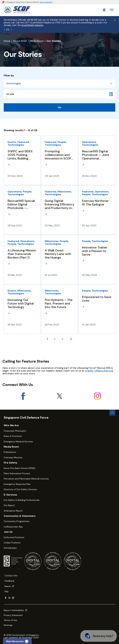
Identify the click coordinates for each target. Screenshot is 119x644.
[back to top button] (112, 413)
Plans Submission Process (17, 473)
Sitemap (8, 625)
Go (60, 107)
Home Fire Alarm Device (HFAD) (20, 468)
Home (7, 41)
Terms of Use (10, 620)
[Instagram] (98, 396)
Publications (10, 452)
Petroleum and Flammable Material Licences (26, 479)
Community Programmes (17, 521)
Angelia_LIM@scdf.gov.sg (99, 371)
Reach (9, 586)
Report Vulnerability (15, 610)
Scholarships (10, 548)
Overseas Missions (13, 457)
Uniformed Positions (14, 537)
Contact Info (11, 576)
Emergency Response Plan (17, 484)
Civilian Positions (12, 543)
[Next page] (71, 339)
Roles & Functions (13, 436)
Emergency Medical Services (18, 442)
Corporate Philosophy (15, 431)
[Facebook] (21, 396)
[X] (59, 396)
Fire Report (9, 505)
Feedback (9, 581)
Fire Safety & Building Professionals (22, 500)
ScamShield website (32, 25)
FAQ (6, 592)
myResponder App (13, 527)
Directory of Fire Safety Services (20, 489)
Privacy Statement (13, 615)
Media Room (37, 41)
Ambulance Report (13, 511)
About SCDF (20, 41)
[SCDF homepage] (17, 13)
